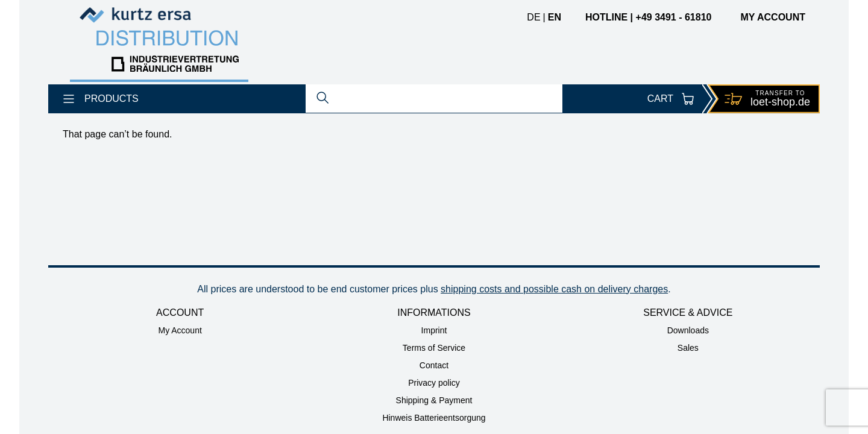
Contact (434, 365)
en (555, 17)
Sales (688, 348)
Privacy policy (434, 383)
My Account (180, 330)
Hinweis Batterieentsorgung (434, 418)
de (533, 17)
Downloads (688, 330)
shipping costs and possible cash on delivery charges (554, 289)
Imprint (434, 330)
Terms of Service (434, 348)
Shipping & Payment (434, 400)
